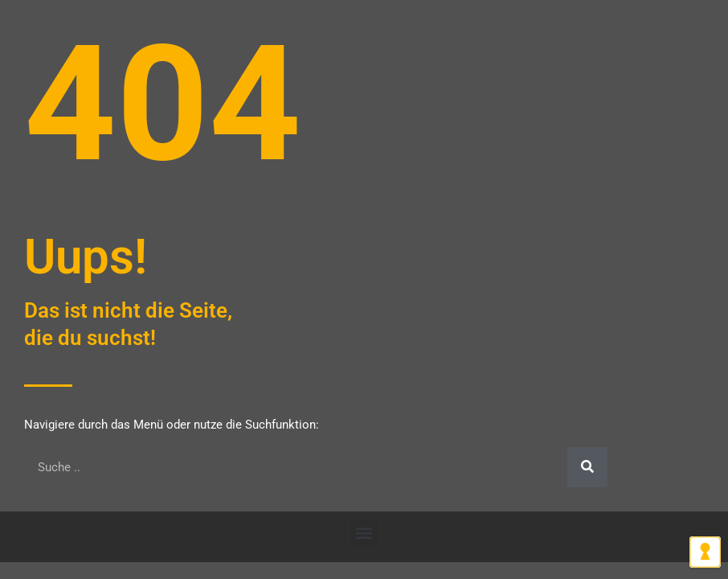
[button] (364, 533)
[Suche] (587, 467)
